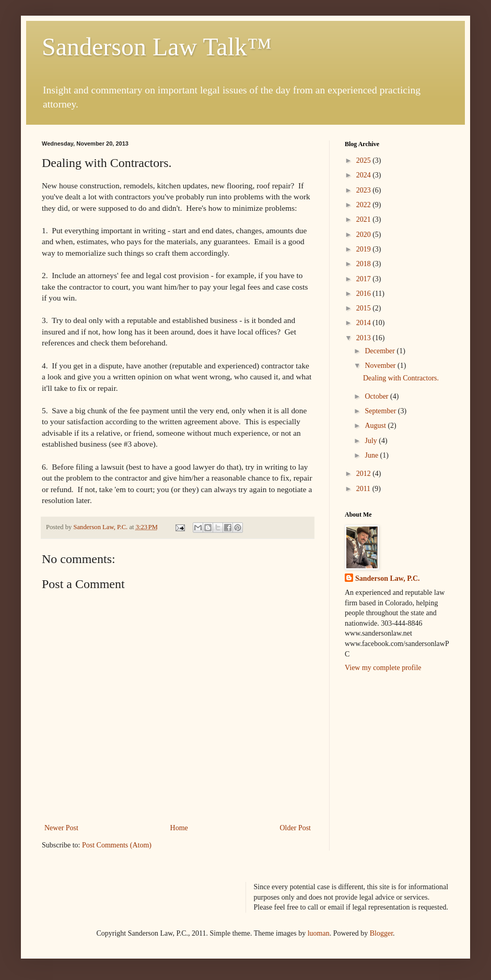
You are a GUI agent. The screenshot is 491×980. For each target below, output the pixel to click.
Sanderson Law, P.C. (388, 578)
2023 (365, 190)
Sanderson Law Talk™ (157, 47)
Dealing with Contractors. (401, 378)
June (372, 455)
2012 (365, 474)
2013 (365, 338)
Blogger (381, 933)
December (381, 351)
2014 (365, 323)
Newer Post (61, 828)
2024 (365, 175)
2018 (365, 264)
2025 (365, 160)
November (381, 366)
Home (179, 828)
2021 (365, 219)
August (376, 426)
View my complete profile (383, 668)
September (381, 411)
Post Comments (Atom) (117, 845)
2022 (365, 205)
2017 (365, 279)
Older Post (296, 828)
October (377, 396)
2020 (365, 235)
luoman (319, 933)
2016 (365, 294)
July (372, 441)
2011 (364, 489)
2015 (365, 308)
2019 (365, 249)
